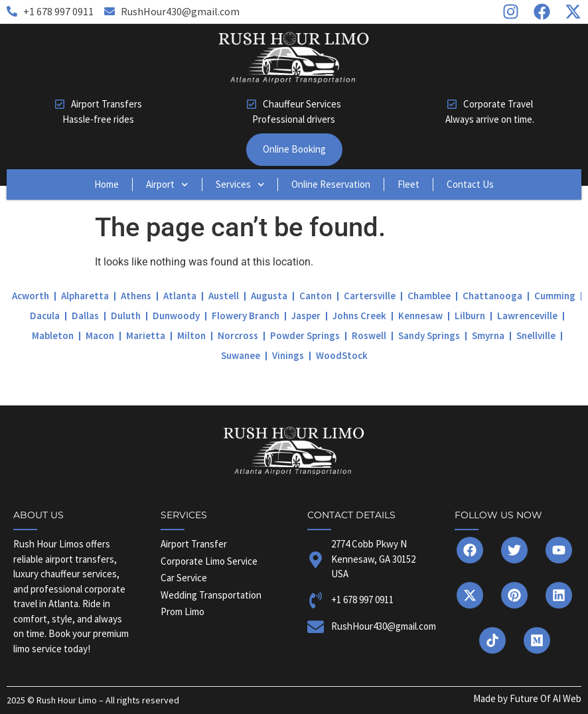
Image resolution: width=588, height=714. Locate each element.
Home (107, 184)
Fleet (408, 184)
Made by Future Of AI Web (527, 698)
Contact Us (470, 184)
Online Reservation (331, 184)
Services (240, 185)
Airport (167, 185)
